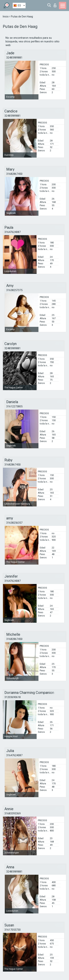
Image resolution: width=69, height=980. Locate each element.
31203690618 (13, 697)
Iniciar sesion (55, 5)
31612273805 (14, 406)
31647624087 (13, 232)
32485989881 (14, 58)
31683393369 (13, 813)
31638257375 (14, 290)
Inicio (6, 17)
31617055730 (13, 930)
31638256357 (14, 523)
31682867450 (14, 174)
